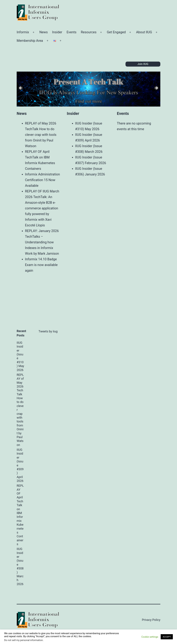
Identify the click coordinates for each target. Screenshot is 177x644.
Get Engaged (116, 32)
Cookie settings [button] (150, 637)
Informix (23, 32)
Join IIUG (143, 64)
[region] (88, 89)
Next (156, 88)
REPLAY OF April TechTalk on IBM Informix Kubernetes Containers (20, 515)
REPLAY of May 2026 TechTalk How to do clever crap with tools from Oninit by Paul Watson (41, 135)
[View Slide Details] (88, 89)
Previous (21, 88)
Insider (57, 32)
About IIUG (144, 32)
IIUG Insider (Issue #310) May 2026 (20, 356)
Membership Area (30, 41)
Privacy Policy (151, 620)
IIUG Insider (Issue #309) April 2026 (20, 465)
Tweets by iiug (48, 331)
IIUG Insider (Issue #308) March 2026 (20, 566)
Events (71, 32)
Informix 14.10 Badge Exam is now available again (41, 265)
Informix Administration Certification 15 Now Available (42, 180)
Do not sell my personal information (23, 640)
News (43, 32)
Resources (89, 32)
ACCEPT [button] (167, 637)
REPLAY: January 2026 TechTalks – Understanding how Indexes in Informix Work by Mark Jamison (42, 242)
